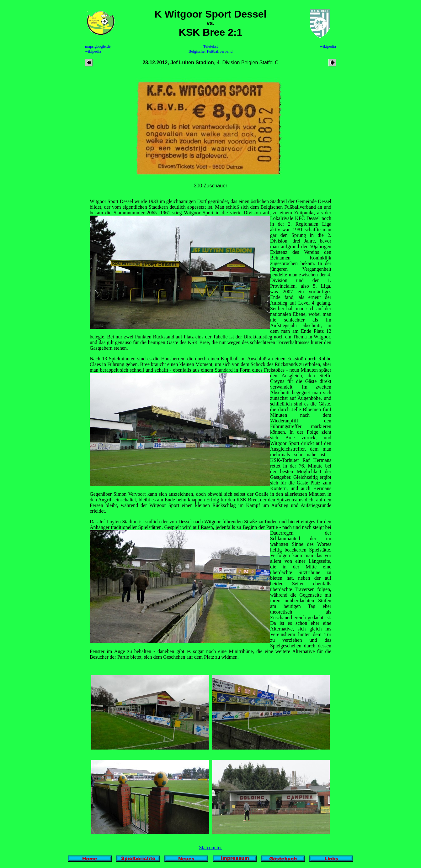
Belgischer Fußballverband (211, 51)
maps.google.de (98, 46)
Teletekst (211, 46)
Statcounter (211, 847)
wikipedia (93, 51)
